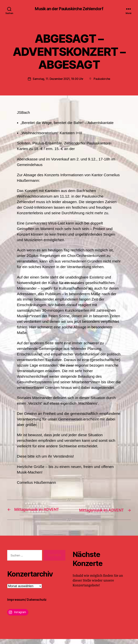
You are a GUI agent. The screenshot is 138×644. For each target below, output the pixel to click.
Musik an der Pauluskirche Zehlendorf (69, 9)
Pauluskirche (103, 79)
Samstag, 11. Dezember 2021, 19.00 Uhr (58, 79)
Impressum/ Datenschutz (27, 605)
